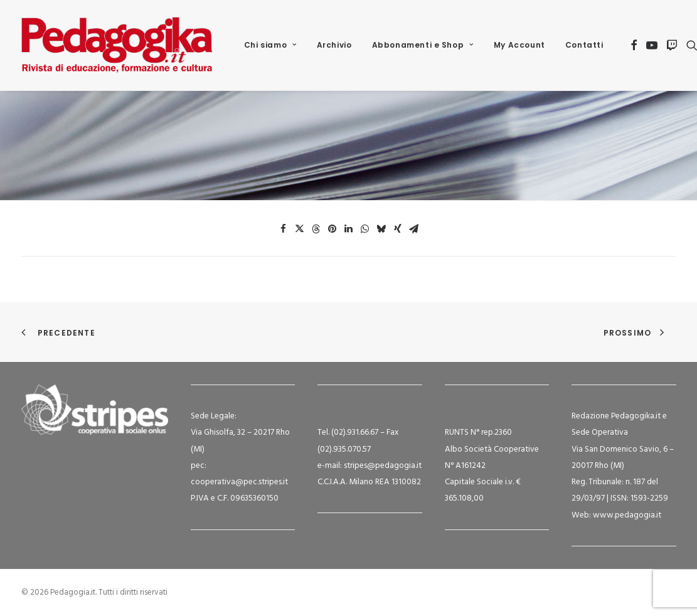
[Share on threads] (316, 229)
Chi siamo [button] (270, 45)
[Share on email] (414, 229)
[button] (634, 45)
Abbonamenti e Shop (423, 45)
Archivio (334, 45)
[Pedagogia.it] (117, 45)
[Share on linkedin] (349, 229)
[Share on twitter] (300, 229)
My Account (519, 45)
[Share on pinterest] (333, 229)
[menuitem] (270, 45)
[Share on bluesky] (381, 229)
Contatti (584, 45)
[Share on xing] (398, 229)
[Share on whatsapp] (365, 229)
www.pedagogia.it (627, 515)
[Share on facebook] (284, 229)
